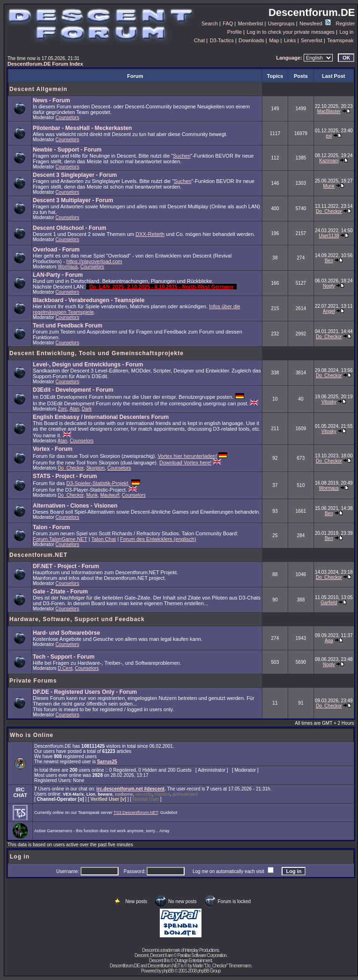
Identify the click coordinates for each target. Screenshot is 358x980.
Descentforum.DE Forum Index (45, 64)
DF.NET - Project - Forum (66, 566)
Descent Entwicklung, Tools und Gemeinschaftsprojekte (97, 353)
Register (346, 23)
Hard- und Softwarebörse (66, 633)
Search (210, 23)
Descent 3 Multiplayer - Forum (73, 200)
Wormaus (68, 267)
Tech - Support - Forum (64, 657)
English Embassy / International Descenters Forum (101, 417)
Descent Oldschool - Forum (70, 228)
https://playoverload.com (94, 261)
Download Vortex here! (185, 463)
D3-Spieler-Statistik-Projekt (97, 483)
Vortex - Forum (52, 449)
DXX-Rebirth (150, 234)
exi (329, 136)
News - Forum (51, 100)
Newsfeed (315, 23)
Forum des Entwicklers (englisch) (158, 539)
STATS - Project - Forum (65, 476)
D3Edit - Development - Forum (73, 390)
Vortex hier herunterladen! (187, 456)
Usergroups (281, 23)
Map (274, 40)
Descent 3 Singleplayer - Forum (75, 175)
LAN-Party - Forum (58, 275)
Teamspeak (340, 40)
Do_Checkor (329, 211)
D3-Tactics (222, 40)
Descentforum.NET (38, 555)
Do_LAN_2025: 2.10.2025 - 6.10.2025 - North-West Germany (161, 287)
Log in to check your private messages (291, 32)
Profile (235, 32)
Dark (87, 409)
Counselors (67, 118)
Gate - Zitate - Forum (60, 592)
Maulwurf (110, 495)
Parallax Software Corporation (201, 955)
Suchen (182, 156)
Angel (329, 311)
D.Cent (65, 668)
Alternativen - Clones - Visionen (75, 506)
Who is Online (32, 735)
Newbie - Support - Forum (67, 150)
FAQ (228, 23)
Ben (329, 261)
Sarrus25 (107, 762)
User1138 (329, 236)
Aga (329, 641)
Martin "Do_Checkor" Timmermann (222, 966)
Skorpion (95, 468)
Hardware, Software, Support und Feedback (77, 619)
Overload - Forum (56, 250)
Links (290, 40)
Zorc (62, 409)
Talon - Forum (51, 527)
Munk (329, 186)
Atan (74, 409)
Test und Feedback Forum (67, 326)
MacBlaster (329, 111)
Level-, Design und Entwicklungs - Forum (88, 365)
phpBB (168, 971)
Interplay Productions (202, 950)
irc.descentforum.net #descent (131, 789)
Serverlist (312, 40)
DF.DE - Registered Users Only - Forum (85, 692)
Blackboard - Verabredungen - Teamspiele (89, 300)
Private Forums (33, 681)
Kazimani (329, 161)
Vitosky (329, 402)
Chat (199, 40)
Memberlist (251, 23)
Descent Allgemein (38, 89)
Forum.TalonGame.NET (60, 539)
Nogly (329, 286)
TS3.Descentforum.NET (136, 813)
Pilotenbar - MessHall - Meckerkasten (82, 128)
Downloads (251, 40)
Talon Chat (104, 539)
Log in (346, 32)
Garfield (329, 603)
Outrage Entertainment (193, 961)
